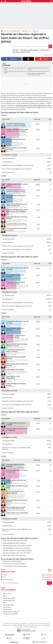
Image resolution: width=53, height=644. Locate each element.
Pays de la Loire (26, 31)
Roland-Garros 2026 (9, 598)
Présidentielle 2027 (9, 600)
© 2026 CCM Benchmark (31, 627)
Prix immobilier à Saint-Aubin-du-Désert (15, 566)
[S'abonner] (26, 583)
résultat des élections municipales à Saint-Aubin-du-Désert (34, 106)
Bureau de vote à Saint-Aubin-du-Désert (15, 541)
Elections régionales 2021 (12, 31)
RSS (48, 624)
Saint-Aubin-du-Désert (34, 73)
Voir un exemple (47, 575)
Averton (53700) (45, 50)
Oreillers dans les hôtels (10, 614)
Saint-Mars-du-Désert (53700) (29, 50)
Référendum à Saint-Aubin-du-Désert (14, 555)
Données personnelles (17, 625)
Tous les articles (43, 624)
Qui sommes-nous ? (9, 624)
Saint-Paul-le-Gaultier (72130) (21, 52)
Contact (36, 624)
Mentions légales (46, 625)
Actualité (4, 575)
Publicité (31, 624)
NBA (4, 603)
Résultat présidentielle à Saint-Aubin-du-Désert (17, 546)
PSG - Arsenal (7, 594)
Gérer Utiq (38, 625)
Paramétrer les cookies (29, 625)
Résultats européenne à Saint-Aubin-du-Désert (17, 550)
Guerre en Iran (7, 610)
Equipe (17, 624)
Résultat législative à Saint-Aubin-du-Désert (16, 548)
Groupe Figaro (20, 627)
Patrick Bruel (7, 607)
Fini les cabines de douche (11, 612)
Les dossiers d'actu (7, 580)
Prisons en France (8, 605)
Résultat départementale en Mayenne (14, 543)
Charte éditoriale (23, 624)
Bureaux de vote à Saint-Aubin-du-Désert (39, 71)
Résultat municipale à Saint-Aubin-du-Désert (17, 553)
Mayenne (36, 31)
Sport (3, 577)
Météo (5, 596)
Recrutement (7, 625)
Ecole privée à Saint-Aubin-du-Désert (14, 564)
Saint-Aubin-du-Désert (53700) (12, 561)
